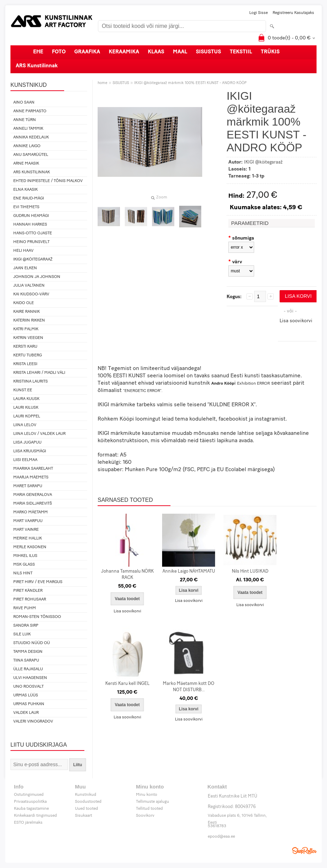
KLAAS (156, 52)
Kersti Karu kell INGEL (127, 684)
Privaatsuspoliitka (30, 802)
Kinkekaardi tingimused (35, 816)
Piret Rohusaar (30, 599)
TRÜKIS (270, 52)
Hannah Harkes (30, 225)
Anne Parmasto (30, 111)
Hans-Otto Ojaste (33, 233)
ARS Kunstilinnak (37, 66)
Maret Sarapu (28, 486)
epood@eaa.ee (221, 837)
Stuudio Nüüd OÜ (32, 643)
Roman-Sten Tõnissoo (37, 617)
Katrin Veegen (28, 338)
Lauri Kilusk (26, 408)
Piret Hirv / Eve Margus (38, 582)
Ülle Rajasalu (28, 669)
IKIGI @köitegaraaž (33, 259)
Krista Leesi (25, 364)
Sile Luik (22, 634)
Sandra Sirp (26, 626)
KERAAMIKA (124, 52)
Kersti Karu (25, 347)
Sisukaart (83, 816)
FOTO (59, 52)
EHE (38, 52)
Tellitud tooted (149, 809)
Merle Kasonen (30, 547)
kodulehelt (203, 419)
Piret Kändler (28, 591)
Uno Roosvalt (28, 687)
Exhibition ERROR (253, 384)
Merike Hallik (28, 538)
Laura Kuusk (26, 399)
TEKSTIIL (241, 52)
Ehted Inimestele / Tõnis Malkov (48, 181)
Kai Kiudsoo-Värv (31, 294)
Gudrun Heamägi (31, 216)
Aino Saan (24, 103)
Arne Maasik (26, 164)
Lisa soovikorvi (296, 321)
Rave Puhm (25, 608)
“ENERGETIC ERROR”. (143, 391)
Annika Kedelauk (31, 137)
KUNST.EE (23, 390)
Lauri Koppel (27, 416)
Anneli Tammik (28, 129)
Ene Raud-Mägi (29, 198)
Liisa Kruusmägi (30, 451)
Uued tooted (86, 809)
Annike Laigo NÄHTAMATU (189, 571)
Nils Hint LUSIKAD (250, 571)
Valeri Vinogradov (33, 722)
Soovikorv (145, 816)
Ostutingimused (29, 795)
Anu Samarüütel (31, 155)
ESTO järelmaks (28, 823)
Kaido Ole (24, 303)
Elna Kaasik (25, 190)
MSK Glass (24, 565)
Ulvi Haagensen (30, 678)
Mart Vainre (26, 530)
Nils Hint (23, 573)
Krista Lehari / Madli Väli (39, 373)
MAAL (180, 52)
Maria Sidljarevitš (33, 504)
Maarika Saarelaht (33, 469)
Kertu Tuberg (28, 355)
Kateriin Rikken (29, 320)
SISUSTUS (208, 52)
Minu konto (147, 795)
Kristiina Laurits (31, 382)
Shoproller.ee (304, 851)
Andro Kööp (223, 384)
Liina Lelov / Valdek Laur (39, 434)
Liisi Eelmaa (25, 460)
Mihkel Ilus (25, 556)
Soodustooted (88, 802)
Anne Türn (25, 120)
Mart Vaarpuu (28, 521)
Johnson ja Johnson (37, 277)
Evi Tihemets (26, 207)
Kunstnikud (86, 795)
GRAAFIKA (87, 52)
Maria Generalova (33, 495)
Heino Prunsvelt (31, 242)
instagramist (270, 419)
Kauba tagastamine (31, 809)
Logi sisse (258, 13)
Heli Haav (23, 251)
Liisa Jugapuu (27, 443)
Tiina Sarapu (26, 661)
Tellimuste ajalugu (153, 802)
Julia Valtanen (29, 286)
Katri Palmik (26, 329)
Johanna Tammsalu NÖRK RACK (127, 575)
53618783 (217, 826)
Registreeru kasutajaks (293, 13)
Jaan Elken (25, 268)
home (102, 83)
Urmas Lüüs (26, 695)
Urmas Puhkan (29, 704)
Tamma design (28, 652)
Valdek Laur (26, 713)
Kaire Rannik (26, 312)
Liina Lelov (25, 425)
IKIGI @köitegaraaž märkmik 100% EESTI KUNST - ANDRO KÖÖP (190, 83)
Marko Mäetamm (31, 512)
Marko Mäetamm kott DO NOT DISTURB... (189, 687)
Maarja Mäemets (31, 477)
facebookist (233, 419)
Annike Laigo (27, 146)
